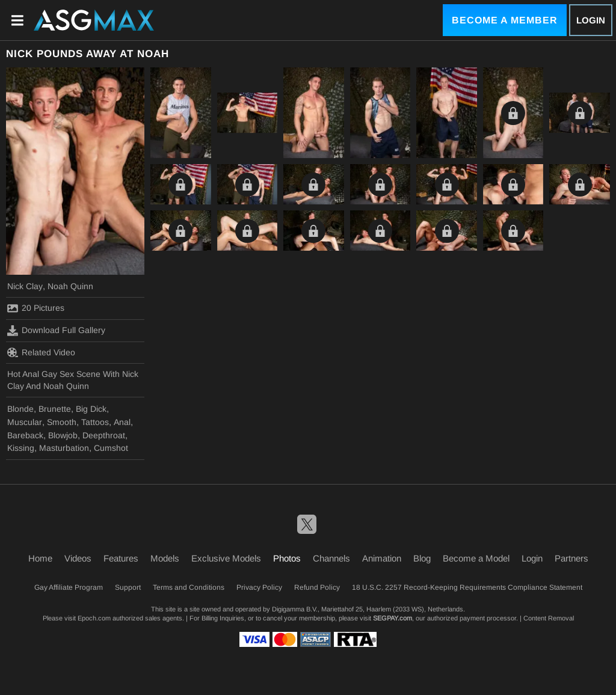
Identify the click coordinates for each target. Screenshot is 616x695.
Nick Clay (25, 286)
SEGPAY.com (393, 618)
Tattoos (95, 422)
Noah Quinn (70, 286)
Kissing (21, 448)
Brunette (55, 409)
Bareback (25, 435)
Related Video (41, 352)
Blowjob (63, 435)
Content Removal (549, 618)
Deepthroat (104, 435)
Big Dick (91, 409)
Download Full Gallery (56, 331)
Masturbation (64, 448)
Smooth (62, 422)
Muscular (25, 422)
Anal (122, 422)
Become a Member (505, 20)
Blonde (20, 409)
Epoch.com (94, 618)
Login (591, 20)
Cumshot (111, 448)
